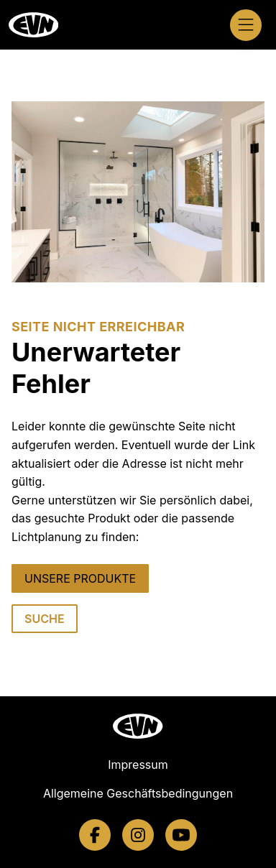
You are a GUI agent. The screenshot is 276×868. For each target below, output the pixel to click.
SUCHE (45, 619)
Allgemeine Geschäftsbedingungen (138, 793)
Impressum (138, 765)
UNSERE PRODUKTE (80, 578)
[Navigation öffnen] (246, 25)
